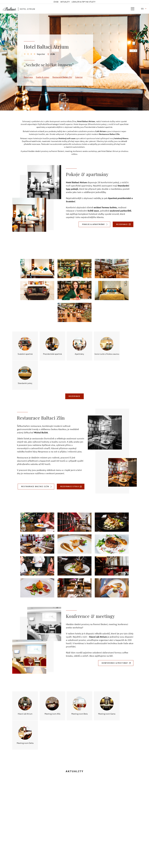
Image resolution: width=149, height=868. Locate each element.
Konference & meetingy (115, 636)
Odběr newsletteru (21, 852)
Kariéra (16, 838)
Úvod (56, 2)
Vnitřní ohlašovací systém (24, 842)
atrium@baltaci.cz (72, 834)
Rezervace (28, 77)
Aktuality (65, 2)
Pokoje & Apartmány (93, 224)
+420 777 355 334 (72, 844)
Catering (79, 77)
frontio (78, 861)
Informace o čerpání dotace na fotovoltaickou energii (26, 856)
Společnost (17, 832)
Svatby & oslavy (43, 77)
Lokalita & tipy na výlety (84, 2)
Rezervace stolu (70, 460)
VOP (14, 848)
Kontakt (16, 835)
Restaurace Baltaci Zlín (62, 77)
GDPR (14, 845)
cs (142, 9)
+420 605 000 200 (72, 825)
